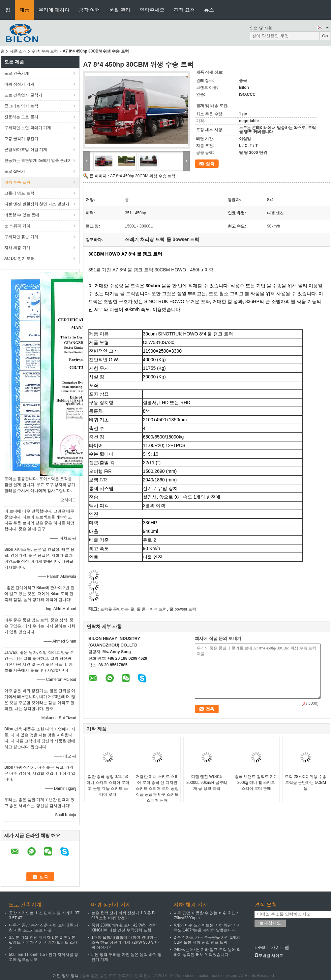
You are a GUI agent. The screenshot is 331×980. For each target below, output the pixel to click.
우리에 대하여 (54, 10)
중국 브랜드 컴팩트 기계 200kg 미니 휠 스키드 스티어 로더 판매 (256, 783)
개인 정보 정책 (66, 976)
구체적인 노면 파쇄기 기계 (28, 128)
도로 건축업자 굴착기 (23, 95)
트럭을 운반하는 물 (117, 609)
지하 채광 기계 (17, 248)
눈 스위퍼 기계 (17, 226)
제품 (24, 10)
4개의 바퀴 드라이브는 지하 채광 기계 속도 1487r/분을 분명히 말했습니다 (207, 928)
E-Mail (261, 947)
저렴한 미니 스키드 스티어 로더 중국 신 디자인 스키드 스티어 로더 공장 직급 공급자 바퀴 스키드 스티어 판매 (157, 788)
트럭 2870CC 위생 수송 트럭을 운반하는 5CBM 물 (306, 783)
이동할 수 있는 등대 (22, 215)
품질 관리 (120, 10)
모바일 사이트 (269, 956)
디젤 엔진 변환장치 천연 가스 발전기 (37, 204)
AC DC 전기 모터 (19, 259)
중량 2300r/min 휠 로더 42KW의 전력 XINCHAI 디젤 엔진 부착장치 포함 (124, 928)
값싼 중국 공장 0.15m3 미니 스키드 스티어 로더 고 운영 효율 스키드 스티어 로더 (108, 786)
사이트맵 (280, 947)
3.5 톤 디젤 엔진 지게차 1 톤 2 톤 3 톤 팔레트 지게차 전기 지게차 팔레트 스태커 (43, 942)
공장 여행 (89, 10)
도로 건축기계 (17, 73)
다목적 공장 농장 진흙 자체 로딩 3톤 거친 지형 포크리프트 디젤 (44, 928)
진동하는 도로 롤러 (21, 117)
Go (325, 36)
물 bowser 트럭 (183, 609)
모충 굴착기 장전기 (21, 139)
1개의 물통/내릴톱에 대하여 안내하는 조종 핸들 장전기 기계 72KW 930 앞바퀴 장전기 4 (125, 942)
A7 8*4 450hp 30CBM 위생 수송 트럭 (143, 176)
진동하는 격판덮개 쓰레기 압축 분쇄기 (38, 160)
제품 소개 (18, 51)
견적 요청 (184, 10)
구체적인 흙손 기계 (21, 237)
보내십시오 (270, 923)
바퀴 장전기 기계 (19, 84)
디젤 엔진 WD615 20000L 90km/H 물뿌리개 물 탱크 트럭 (207, 783)
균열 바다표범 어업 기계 (26, 150)
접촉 (210, 164)
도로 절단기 (15, 171)
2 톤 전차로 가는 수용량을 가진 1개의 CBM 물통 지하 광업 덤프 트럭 (207, 940)
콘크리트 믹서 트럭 (21, 106)
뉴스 (209, 10)
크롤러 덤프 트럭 (19, 193)
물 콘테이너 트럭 (152, 609)
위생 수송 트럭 (45, 51)
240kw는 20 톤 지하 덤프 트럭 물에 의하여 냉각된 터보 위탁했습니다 (207, 952)
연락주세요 (152, 10)
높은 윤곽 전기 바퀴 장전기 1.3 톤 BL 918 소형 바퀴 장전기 (124, 915)
